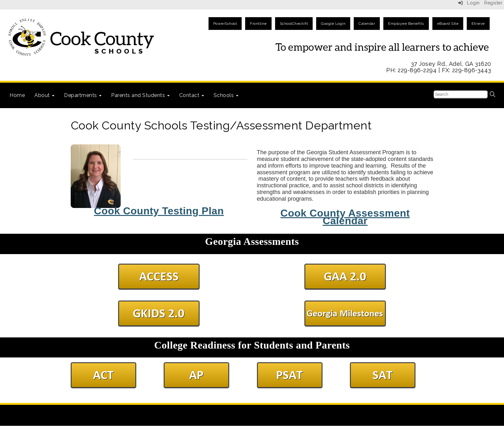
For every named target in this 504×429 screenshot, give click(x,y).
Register (493, 3)
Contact (192, 95)
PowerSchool (225, 24)
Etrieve (478, 24)
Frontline (258, 24)
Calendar (367, 24)
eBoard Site (448, 24)
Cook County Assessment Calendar (345, 217)
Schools (226, 95)
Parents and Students (140, 95)
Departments (83, 95)
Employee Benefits (406, 24)
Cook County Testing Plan (159, 211)
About (44, 95)
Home (17, 95)
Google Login (333, 24)
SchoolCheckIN (294, 24)
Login (469, 3)
